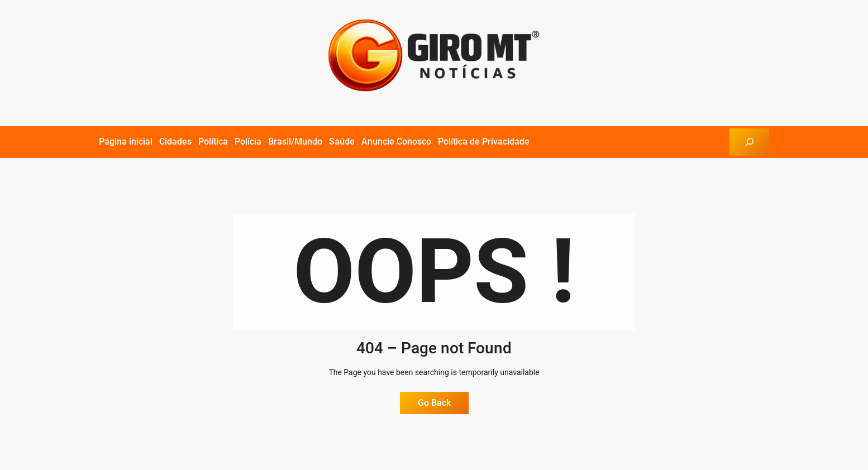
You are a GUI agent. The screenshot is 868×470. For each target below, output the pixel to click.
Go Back (434, 403)
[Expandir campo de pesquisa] (749, 142)
